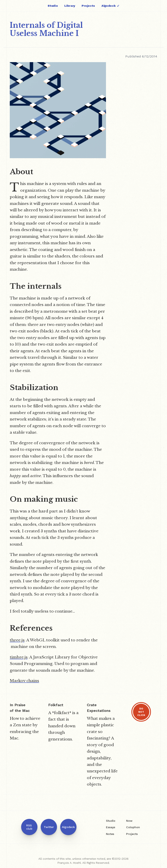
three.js (17, 640)
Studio (53, 6)
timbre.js (19, 657)
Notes (110, 834)
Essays (111, 827)
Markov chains (24, 681)
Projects (88, 6)
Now (129, 821)
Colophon (133, 827)
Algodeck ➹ (110, 6)
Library (70, 6)
